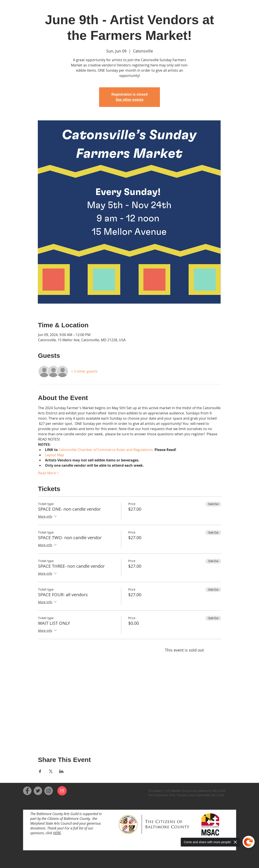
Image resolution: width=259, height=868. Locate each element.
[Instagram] (49, 791)
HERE (57, 833)
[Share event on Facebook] (40, 771)
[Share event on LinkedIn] (61, 771)
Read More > (48, 473)
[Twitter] (38, 791)
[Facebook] (27, 791)
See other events (129, 100)
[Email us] (62, 791)
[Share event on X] (51, 771)
